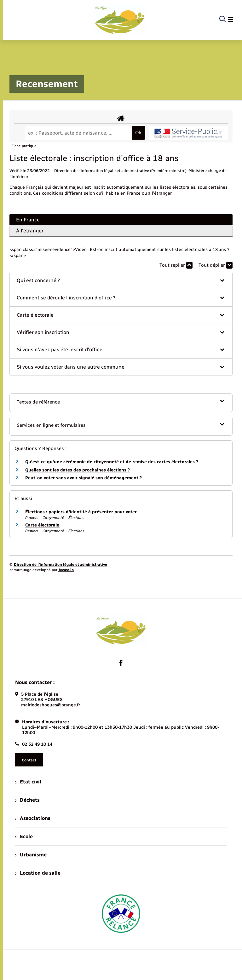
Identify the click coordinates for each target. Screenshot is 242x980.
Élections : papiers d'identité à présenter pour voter (81, 512)
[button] (121, 281)
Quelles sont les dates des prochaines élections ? (78, 470)
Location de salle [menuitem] (38, 873)
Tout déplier (216, 265)
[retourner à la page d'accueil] (120, 19)
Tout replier (176, 265)
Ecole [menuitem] (24, 836)
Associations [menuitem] (33, 818)
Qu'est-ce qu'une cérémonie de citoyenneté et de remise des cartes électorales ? (112, 462)
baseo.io (66, 570)
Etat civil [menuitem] (28, 782)
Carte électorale (42, 525)
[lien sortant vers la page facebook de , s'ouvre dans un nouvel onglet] (121, 663)
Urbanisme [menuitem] (31, 855)
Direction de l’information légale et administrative (60, 565)
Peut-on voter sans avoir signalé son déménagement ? (84, 478)
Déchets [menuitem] (27, 800)
